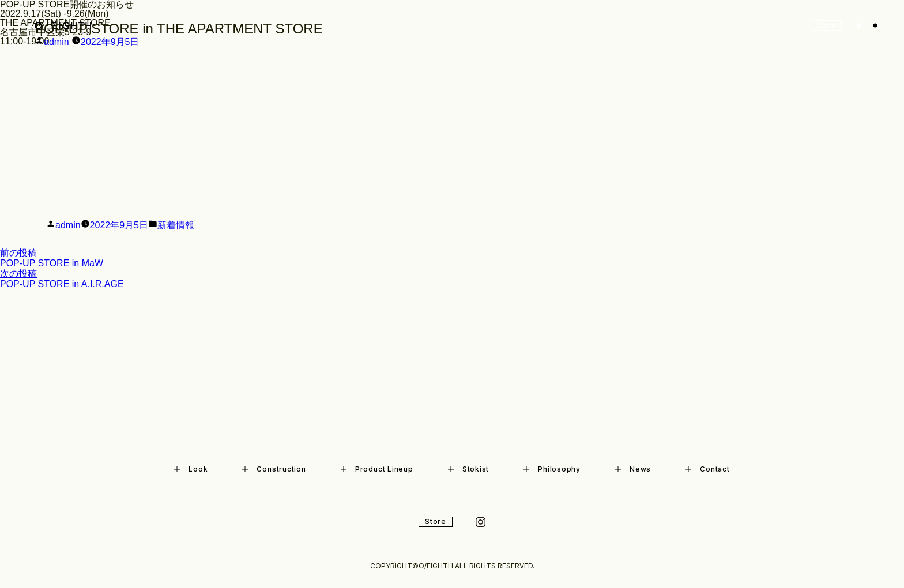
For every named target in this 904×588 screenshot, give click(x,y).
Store (436, 521)
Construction (274, 469)
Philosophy (552, 469)
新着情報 (176, 225)
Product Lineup (377, 469)
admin (56, 42)
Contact (707, 469)
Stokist (468, 469)
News (633, 469)
